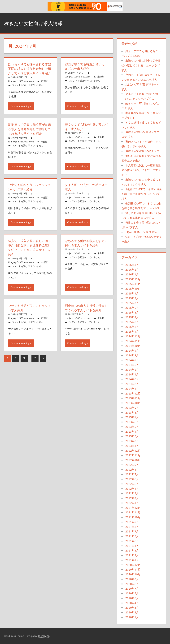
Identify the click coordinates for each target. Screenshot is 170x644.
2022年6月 (132, 479)
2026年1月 (132, 274)
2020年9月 (132, 579)
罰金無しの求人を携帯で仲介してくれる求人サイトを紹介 (86, 312)
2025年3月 (132, 322)
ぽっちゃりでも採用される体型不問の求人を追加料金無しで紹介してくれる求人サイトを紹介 (29, 71)
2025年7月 (132, 303)
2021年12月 (133, 508)
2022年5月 (132, 484)
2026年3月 (132, 265)
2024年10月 (133, 346)
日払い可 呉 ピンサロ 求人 (141, 232)
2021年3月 (132, 550)
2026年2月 (132, 270)
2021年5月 (132, 541)
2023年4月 (132, 432)
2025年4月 (132, 317)
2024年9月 (132, 351)
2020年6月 (132, 593)
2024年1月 (132, 389)
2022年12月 (133, 451)
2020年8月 (132, 584)
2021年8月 (132, 527)
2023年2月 (132, 441)
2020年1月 (132, 617)
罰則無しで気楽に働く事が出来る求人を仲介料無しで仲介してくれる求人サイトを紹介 (29, 133)
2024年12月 (133, 336)
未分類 (44, 86)
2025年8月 (132, 298)
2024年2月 (132, 384)
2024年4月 (132, 374)
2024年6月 (132, 365)
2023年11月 (133, 398)
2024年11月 (133, 341)
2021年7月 (132, 531)
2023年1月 (132, 446)
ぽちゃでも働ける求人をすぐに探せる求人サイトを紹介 (86, 248)
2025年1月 (132, 332)
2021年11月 (133, 512)
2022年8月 (132, 470)
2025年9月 (132, 293)
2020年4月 (132, 603)
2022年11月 (133, 455)
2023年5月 (132, 427)
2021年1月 (132, 560)
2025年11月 (133, 284)
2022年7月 (132, 474)
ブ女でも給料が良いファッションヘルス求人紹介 (29, 191)
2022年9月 (132, 465)
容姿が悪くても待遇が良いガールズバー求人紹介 (86, 66)
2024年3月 (132, 379)
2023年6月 (132, 422)
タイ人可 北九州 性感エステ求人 (86, 191)
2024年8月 (132, 355)
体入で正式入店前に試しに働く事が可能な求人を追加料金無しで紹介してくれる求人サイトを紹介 (29, 252)
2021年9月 (132, 522)
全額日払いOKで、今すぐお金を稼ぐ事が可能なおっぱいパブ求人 (142, 194)
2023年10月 (133, 403)
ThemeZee (44, 636)
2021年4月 (132, 546)
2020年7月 (132, 589)
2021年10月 (133, 517)
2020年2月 (132, 612)
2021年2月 (132, 555)
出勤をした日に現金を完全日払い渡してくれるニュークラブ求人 (141, 65)
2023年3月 (132, 436)
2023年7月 (132, 417)
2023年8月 (132, 413)
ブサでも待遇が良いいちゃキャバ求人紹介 (29, 312)
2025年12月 (133, 279)
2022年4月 (132, 489)
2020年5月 (132, 598)
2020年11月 (133, 570)
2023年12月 (133, 393)
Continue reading (20, 110)
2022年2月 (132, 498)
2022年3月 (132, 493)
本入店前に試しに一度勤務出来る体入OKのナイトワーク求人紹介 (141, 170)
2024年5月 (132, 370)
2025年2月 (132, 327)
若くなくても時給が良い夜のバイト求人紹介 (86, 131)
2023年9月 (132, 408)
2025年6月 (132, 308)
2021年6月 (132, 536)
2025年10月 (133, 289)
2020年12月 (133, 565)
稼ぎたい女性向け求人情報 (39, 23)
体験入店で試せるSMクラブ (142, 151)
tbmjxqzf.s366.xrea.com (21, 86)
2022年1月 (132, 503)
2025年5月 (132, 312)
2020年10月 (133, 574)
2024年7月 (132, 360)
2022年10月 (133, 460)
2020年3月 (132, 608)
